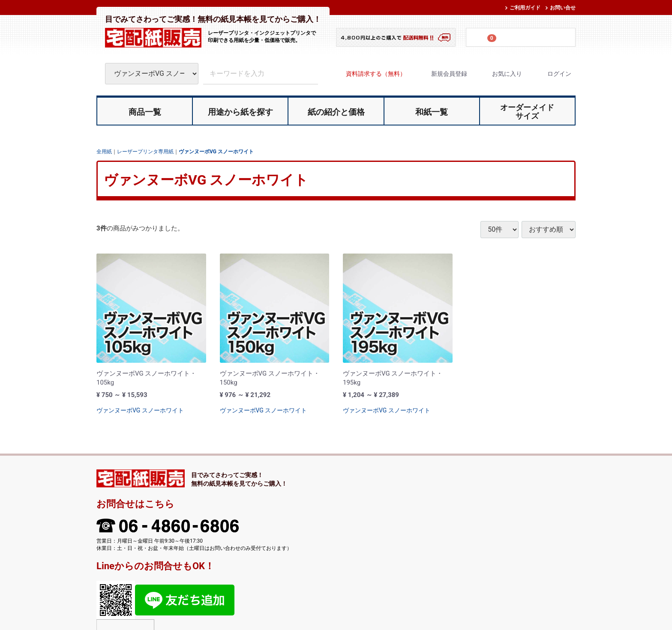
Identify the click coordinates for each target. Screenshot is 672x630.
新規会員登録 (442, 74)
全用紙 (104, 151)
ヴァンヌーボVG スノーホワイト (216, 151)
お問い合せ (563, 8)
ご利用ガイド (525, 8)
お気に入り (499, 74)
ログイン (552, 74)
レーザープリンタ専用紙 (145, 151)
